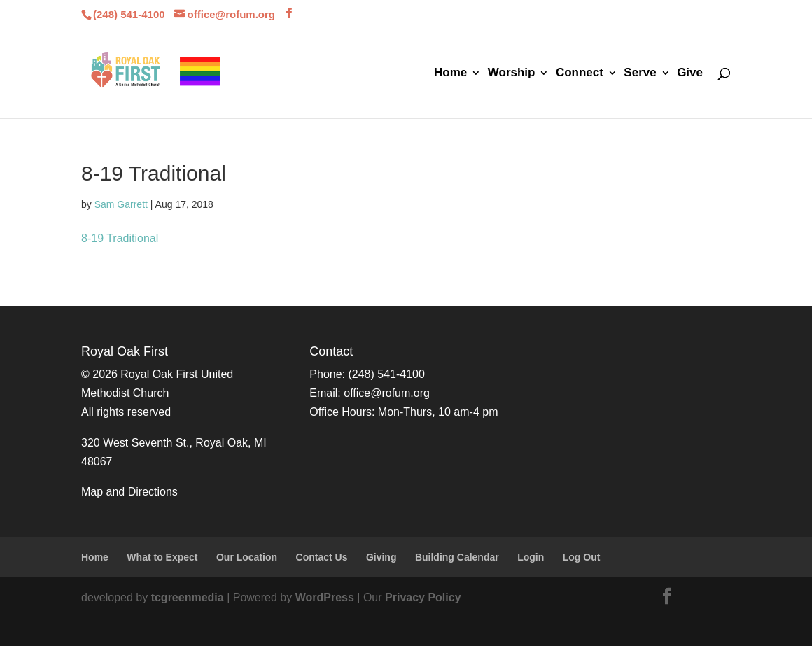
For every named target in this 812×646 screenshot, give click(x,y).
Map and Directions (129, 492)
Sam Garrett (121, 204)
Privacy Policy (423, 597)
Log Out (582, 557)
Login (531, 557)
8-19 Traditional (120, 238)
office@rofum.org (387, 393)
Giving (381, 557)
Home (450, 73)
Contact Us (322, 557)
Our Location (247, 557)
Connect (580, 73)
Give (690, 73)
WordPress (325, 597)
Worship (512, 73)
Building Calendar (457, 557)
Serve (640, 73)
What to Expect (162, 557)
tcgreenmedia (188, 597)
